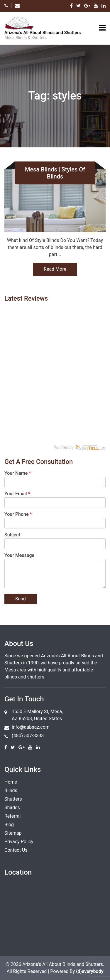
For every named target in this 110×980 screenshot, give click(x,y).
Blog (9, 825)
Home (11, 782)
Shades (12, 808)
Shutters (13, 799)
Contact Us (16, 850)
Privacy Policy (19, 842)
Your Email (17, 494)
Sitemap (13, 833)
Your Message (19, 555)
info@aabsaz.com (31, 727)
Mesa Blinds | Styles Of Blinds (55, 173)
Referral (12, 816)
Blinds (11, 790)
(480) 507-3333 (28, 736)
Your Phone (18, 514)
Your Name (18, 473)
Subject (12, 535)
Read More (55, 269)
